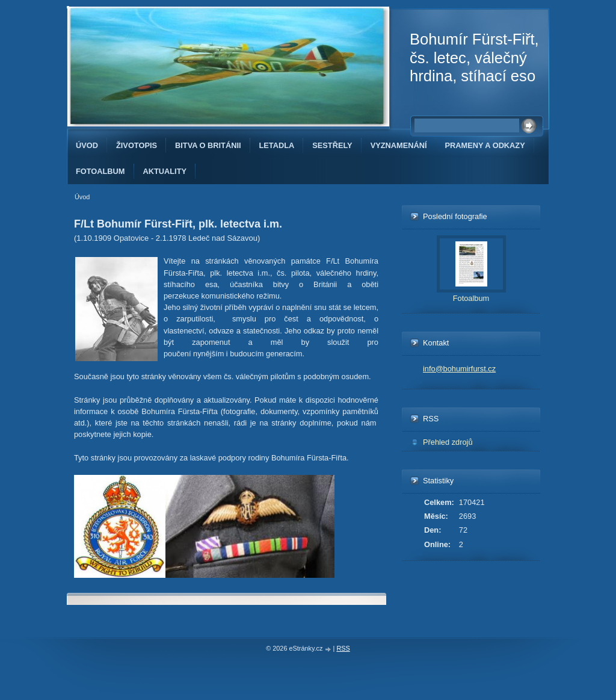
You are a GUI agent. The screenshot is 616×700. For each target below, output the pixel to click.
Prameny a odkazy (485, 145)
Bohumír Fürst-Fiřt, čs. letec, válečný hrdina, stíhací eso (474, 57)
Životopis (137, 145)
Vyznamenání (399, 145)
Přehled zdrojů (448, 442)
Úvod (87, 145)
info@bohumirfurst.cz (459, 369)
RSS (343, 648)
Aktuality (165, 171)
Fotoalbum (100, 171)
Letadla (277, 145)
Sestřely (332, 145)
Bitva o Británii (208, 145)
